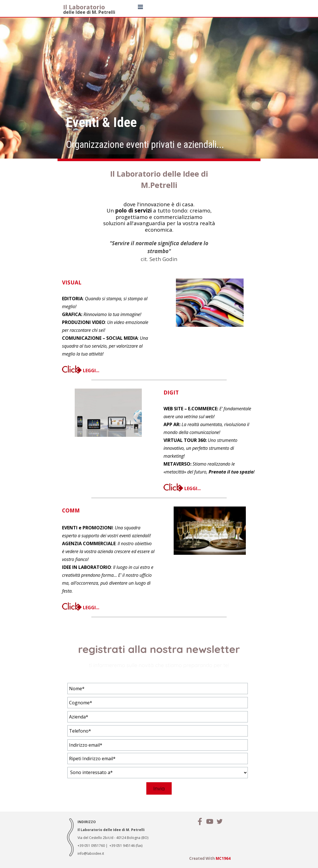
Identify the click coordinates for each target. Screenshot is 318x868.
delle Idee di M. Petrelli (89, 12)
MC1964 (223, 858)
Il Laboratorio (84, 7)
